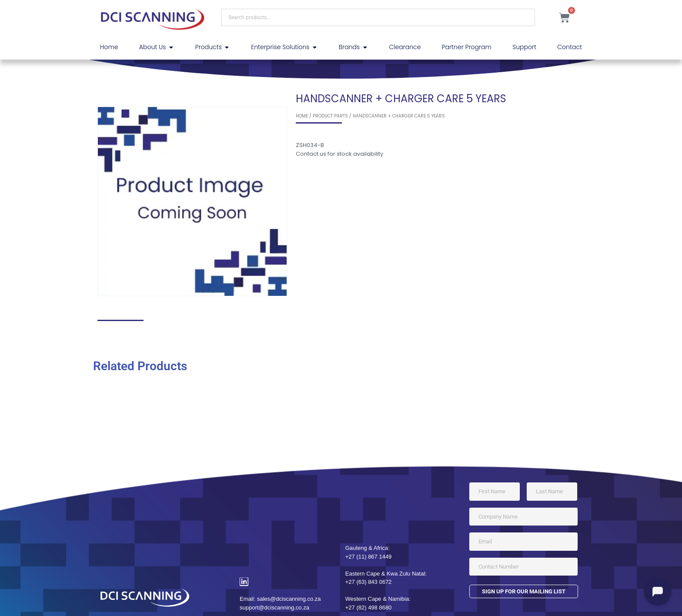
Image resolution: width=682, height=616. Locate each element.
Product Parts (330, 116)
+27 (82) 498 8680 (369, 608)
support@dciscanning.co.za (274, 608)
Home (302, 116)
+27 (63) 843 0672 (369, 582)
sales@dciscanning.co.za (289, 599)
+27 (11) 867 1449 (369, 557)
